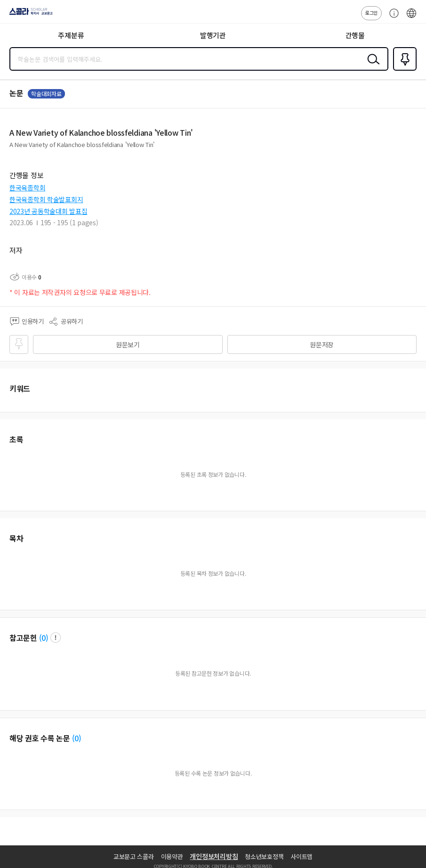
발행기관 (213, 35)
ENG (411, 18)
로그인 (371, 12)
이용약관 (172, 856)
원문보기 (128, 344)
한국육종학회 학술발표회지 (46, 199)
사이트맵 (301, 856)
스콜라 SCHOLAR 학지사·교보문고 (28, 15)
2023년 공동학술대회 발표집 (48, 211)
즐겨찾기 (403, 70)
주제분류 (71, 35)
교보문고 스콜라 (134, 856)
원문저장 (322, 344)
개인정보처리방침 (214, 856)
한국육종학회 (27, 188)
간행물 (355, 35)
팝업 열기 (56, 638)
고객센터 (392, 18)
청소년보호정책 (264, 856)
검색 (371, 66)
